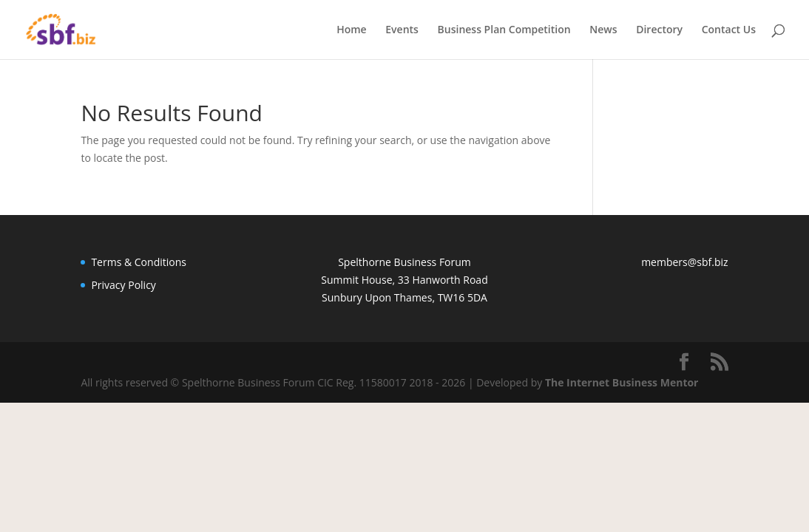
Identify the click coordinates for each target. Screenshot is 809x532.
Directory (659, 30)
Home (352, 30)
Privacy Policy (123, 285)
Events (402, 30)
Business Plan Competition (504, 30)
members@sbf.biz (684, 262)
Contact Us (729, 30)
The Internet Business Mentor (622, 382)
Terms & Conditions (139, 262)
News (603, 30)
